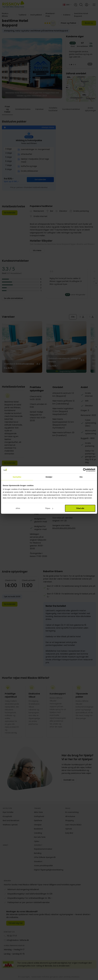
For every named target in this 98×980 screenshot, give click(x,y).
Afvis (18, 508)
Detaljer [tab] (49, 477)
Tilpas (49, 508)
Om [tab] (81, 477)
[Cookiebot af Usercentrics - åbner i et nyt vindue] (85, 470)
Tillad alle (80, 508)
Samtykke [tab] (17, 477)
